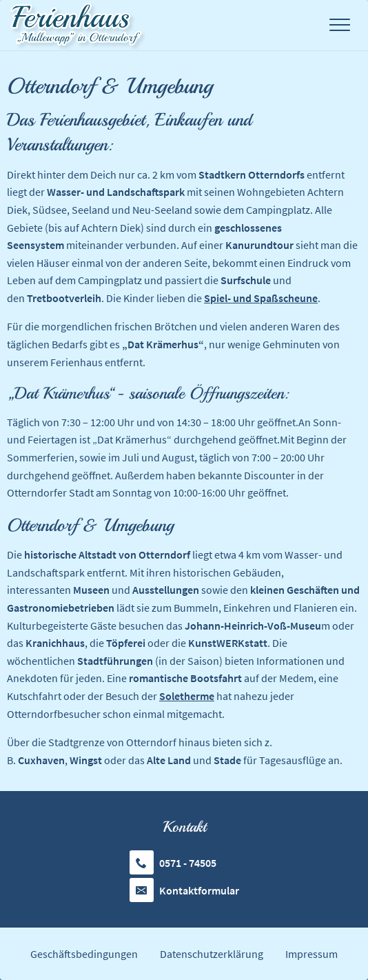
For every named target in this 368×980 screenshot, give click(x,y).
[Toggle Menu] (340, 25)
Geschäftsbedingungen (84, 954)
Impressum (311, 954)
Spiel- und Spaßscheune (261, 298)
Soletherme (187, 696)
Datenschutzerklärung (212, 954)
